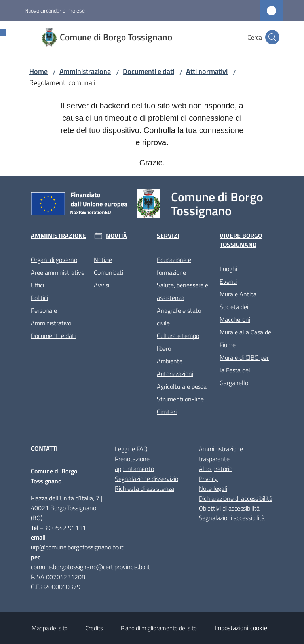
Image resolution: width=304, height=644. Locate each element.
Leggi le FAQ (131, 449)
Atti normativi (207, 71)
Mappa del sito (50, 628)
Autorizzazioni (175, 374)
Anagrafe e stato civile (179, 317)
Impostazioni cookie (241, 628)
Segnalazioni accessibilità (232, 518)
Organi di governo (54, 260)
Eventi (228, 281)
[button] (272, 37)
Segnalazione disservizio (146, 479)
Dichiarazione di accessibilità (236, 498)
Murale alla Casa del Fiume (246, 338)
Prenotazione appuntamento (134, 464)
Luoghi (228, 269)
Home (38, 71)
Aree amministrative (58, 272)
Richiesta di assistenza (144, 488)
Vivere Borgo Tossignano (241, 240)
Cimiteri (167, 412)
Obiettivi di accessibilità (229, 508)
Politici (39, 298)
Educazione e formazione (174, 266)
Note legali (213, 488)
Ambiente (170, 361)
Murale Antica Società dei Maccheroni (238, 307)
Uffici (37, 285)
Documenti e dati (148, 71)
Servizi (168, 236)
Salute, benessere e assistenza (182, 291)
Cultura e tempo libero (178, 342)
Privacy (208, 479)
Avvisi (102, 285)
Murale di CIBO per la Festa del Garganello (244, 370)
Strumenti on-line (180, 399)
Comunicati (108, 272)
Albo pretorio (216, 469)
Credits (94, 628)
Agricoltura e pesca (182, 386)
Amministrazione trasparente (221, 454)
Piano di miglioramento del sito (159, 628)
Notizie (103, 260)
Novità (117, 236)
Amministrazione (85, 71)
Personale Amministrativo (51, 317)
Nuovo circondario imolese (55, 10)
